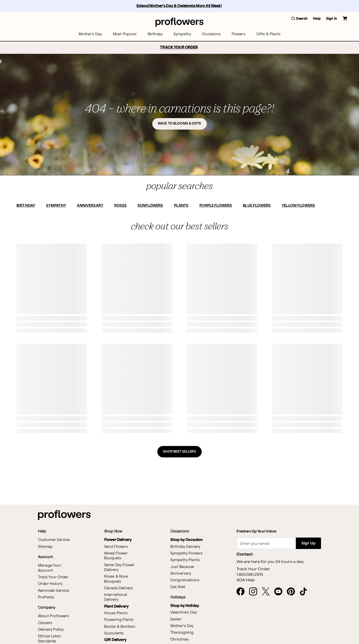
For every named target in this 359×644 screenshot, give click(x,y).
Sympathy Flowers (186, 553)
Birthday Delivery (185, 547)
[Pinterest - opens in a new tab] (293, 592)
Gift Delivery (115, 640)
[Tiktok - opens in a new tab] (305, 592)
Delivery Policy (51, 630)
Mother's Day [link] (90, 34)
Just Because (182, 567)
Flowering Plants (119, 620)
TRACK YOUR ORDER (179, 48)
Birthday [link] (155, 34)
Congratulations (185, 580)
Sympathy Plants (185, 560)
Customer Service (54, 540)
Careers (45, 623)
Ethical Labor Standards (50, 639)
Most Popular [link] (125, 34)
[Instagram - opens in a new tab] (255, 592)
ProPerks (46, 597)
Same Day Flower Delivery (119, 568)
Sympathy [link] (182, 34)
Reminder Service (53, 591)
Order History (50, 584)
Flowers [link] (239, 34)
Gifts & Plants (268, 34)
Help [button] (317, 19)
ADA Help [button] (246, 580)
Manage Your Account (50, 568)
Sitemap (45, 547)
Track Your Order (53, 577)
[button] (299, 19)
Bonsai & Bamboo (120, 627)
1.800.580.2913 (250, 575)
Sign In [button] (332, 19)
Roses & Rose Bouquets (116, 579)
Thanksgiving (182, 633)
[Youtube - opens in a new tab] (280, 592)
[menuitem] (90, 34)
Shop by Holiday (185, 606)
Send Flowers (116, 547)
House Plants (116, 613)
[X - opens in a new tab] (268, 592)
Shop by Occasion (186, 540)
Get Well (178, 587)
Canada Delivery (119, 588)
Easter (176, 619)
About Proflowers (53, 616)
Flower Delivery (118, 540)
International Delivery (116, 597)
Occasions (211, 34)
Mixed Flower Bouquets (116, 556)
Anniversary (181, 574)
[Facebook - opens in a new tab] (242, 592)
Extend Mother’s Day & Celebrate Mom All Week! (179, 6)
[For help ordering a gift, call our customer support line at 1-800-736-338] (179, 22)
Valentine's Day (184, 613)
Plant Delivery (116, 607)
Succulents (114, 633)
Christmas (179, 640)
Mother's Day (182, 626)
